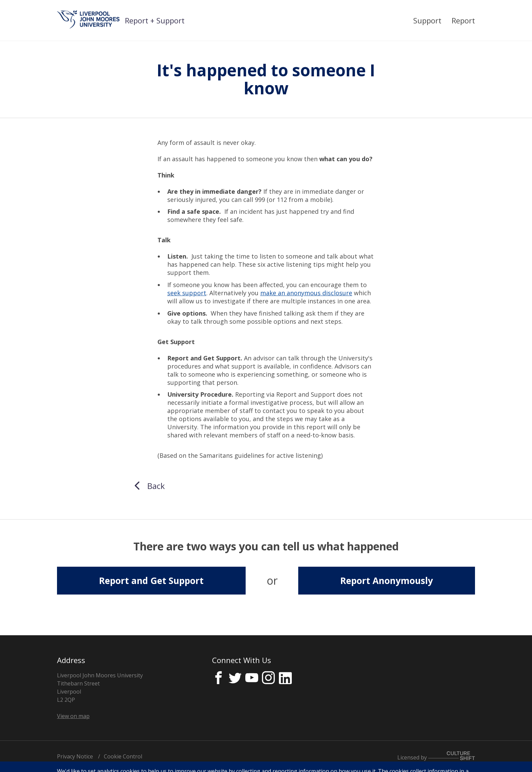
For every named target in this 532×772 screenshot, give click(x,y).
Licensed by (436, 757)
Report (463, 20)
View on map (73, 716)
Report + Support (155, 20)
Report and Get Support (151, 581)
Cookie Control (123, 756)
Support (427, 20)
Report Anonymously (387, 581)
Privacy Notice (75, 756)
